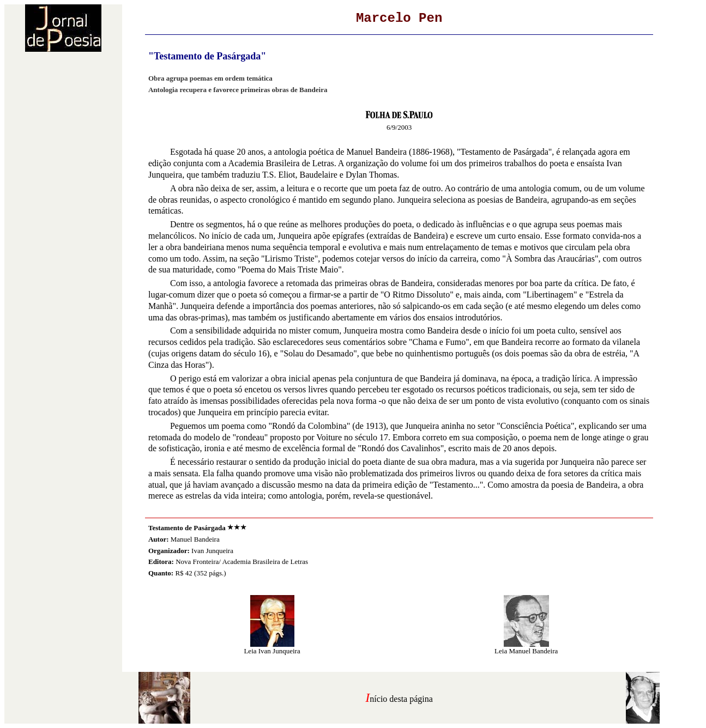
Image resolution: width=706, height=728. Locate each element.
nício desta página (401, 699)
